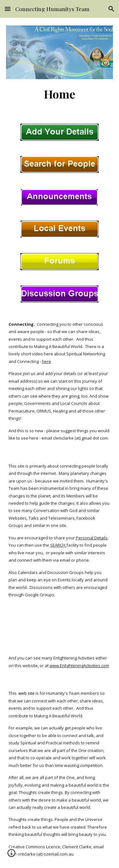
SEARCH (58, 545)
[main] (60, 94)
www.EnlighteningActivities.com (79, 666)
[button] (8, 9)
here (46, 361)
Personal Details (92, 538)
